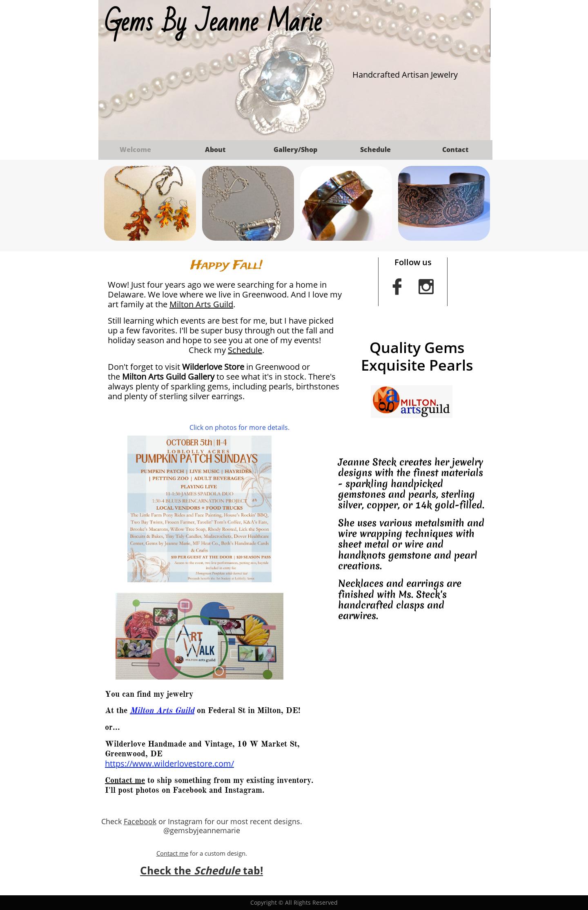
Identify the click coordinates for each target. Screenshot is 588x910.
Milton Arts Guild (201, 304)
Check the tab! (202, 871)
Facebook (140, 821)
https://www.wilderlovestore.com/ (169, 764)
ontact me (174, 853)
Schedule (245, 350)
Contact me (125, 780)
